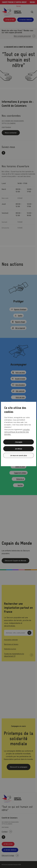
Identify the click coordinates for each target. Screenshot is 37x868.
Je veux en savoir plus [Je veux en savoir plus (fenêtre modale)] (19, 455)
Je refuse (18, 449)
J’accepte (19, 442)
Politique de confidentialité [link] (19, 460)
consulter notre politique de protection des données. (17, 432)
